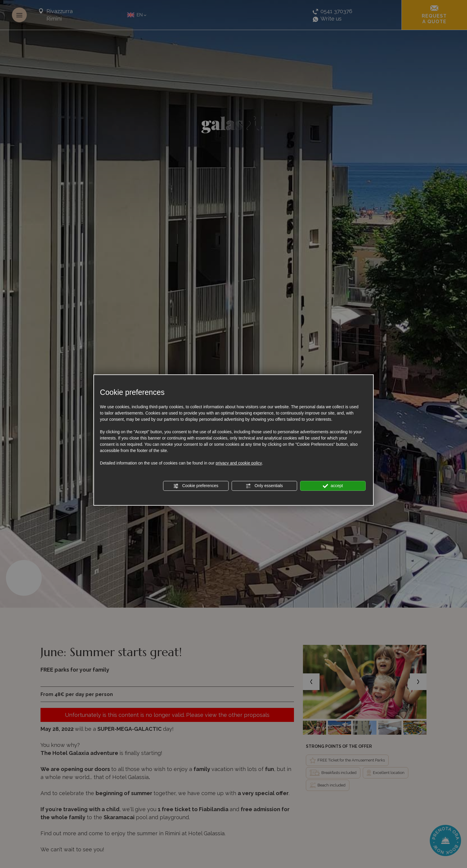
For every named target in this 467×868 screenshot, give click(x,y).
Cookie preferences (196, 486)
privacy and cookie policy (239, 463)
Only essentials (264, 486)
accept (333, 486)
